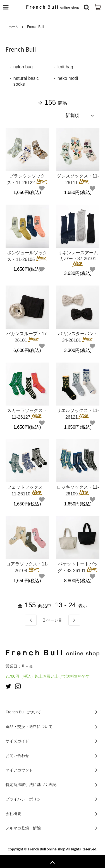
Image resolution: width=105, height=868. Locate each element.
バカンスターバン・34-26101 (78, 337)
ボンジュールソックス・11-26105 (27, 256)
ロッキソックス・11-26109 (78, 491)
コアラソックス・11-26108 (27, 567)
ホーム (13, 27)
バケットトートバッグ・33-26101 (78, 567)
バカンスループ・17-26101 (27, 337)
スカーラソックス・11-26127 (27, 414)
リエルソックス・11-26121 (78, 414)
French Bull (36, 27)
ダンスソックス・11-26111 (78, 179)
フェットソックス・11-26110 (27, 491)
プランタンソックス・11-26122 (27, 179)
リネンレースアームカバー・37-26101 (78, 259)
